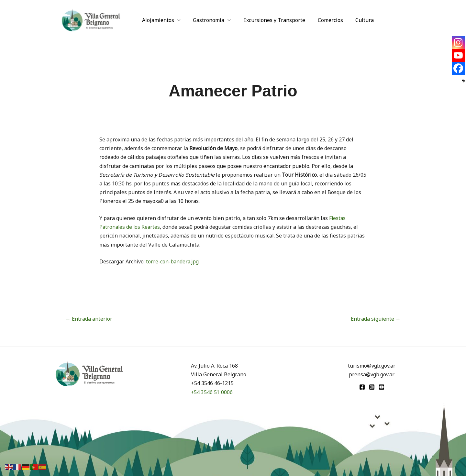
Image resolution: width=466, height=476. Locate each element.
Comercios (323, 20)
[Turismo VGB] (91, 19)
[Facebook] (458, 68)
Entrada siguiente (376, 319)
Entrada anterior (89, 319)
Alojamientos (157, 20)
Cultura (355, 20)
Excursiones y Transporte (269, 20)
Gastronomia (206, 20)
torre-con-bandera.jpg (173, 261)
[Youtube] (458, 55)
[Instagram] (458, 42)
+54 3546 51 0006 (212, 392)
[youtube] (382, 387)
